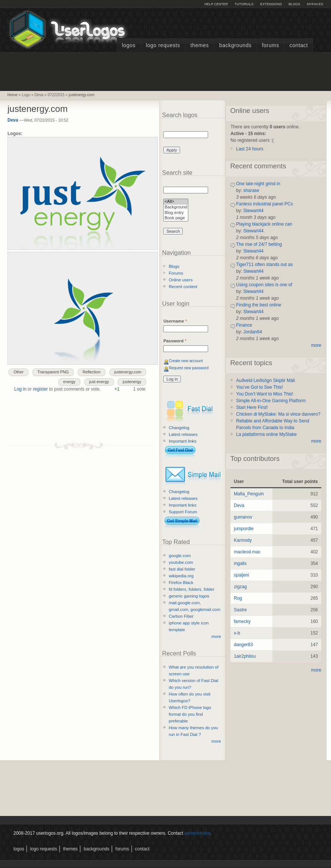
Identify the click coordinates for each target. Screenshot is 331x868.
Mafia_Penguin (249, 494)
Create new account (186, 361)
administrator (197, 833)
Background (176, 207)
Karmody (243, 540)
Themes (200, 45)
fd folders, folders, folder (192, 589)
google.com (180, 556)
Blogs (294, 4)
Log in (20, 389)
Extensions (271, 4)
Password (175, 341)
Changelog (179, 428)
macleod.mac (247, 552)
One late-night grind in (258, 184)
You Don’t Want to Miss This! (265, 394)
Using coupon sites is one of (264, 285)
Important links (183, 441)
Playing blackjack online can (264, 224)
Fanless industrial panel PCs (265, 204)
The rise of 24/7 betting (259, 244)
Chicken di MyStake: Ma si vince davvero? (278, 414)
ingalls (240, 563)
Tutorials (244, 4)
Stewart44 (253, 211)
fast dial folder (182, 569)
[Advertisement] (165, 71)
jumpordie (244, 529)
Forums (270, 45)
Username (175, 321)
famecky (242, 621)
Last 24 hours (250, 149)
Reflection (92, 372)
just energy (99, 382)
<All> (176, 202)
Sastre (240, 610)
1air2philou (245, 656)
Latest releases (183, 434)
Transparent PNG (53, 372)
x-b (237, 633)
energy (69, 382)
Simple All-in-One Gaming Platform (271, 401)
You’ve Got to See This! (259, 387)
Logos (129, 45)
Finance (244, 325)
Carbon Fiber (181, 616)
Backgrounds (236, 45)
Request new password (189, 368)
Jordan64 (253, 332)
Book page (176, 218)
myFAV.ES (315, 4)
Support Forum (183, 512)
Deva (13, 120)
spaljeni (242, 575)
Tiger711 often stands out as (265, 265)
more (216, 636)
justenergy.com (81, 95)
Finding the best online (259, 305)
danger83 (243, 645)
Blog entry (176, 213)
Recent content (183, 287)
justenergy (132, 382)
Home (13, 95)
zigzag (240, 587)
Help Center (216, 4)
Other (18, 372)
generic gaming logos (189, 596)
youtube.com (181, 562)
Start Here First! (252, 407)
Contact (299, 45)
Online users (181, 280)
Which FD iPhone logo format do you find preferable (190, 714)
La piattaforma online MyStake (266, 434)
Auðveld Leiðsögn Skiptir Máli (265, 380)
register (40, 389)
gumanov (243, 517)
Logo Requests (163, 45)
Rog (238, 598)
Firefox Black (181, 583)
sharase (251, 190)
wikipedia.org (181, 576)
